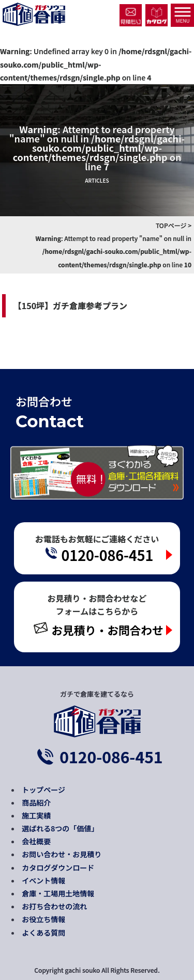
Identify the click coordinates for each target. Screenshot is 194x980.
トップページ (43, 790)
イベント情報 (43, 880)
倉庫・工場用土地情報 (58, 893)
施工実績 (36, 815)
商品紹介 (36, 802)
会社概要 (36, 841)
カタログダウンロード (58, 867)
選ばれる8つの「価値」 (60, 828)
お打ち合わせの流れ (54, 906)
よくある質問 (43, 933)
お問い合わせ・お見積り (62, 854)
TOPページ (171, 225)
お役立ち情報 (43, 919)
